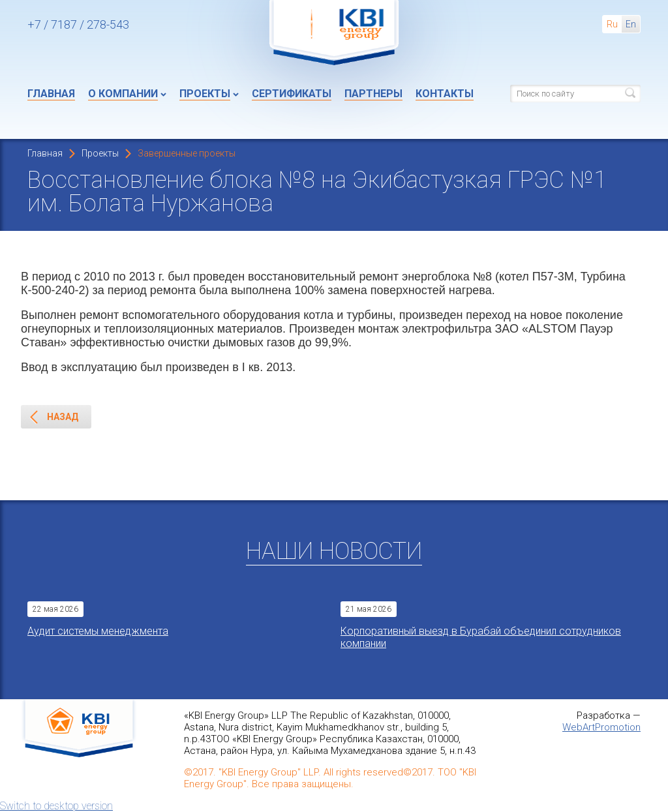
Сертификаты (292, 94)
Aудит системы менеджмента (98, 631)
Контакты (445, 94)
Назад (54, 417)
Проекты (205, 94)
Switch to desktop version (56, 806)
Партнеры (373, 94)
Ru (612, 24)
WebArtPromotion (601, 727)
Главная (51, 94)
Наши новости (334, 551)
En (631, 24)
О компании (123, 94)
